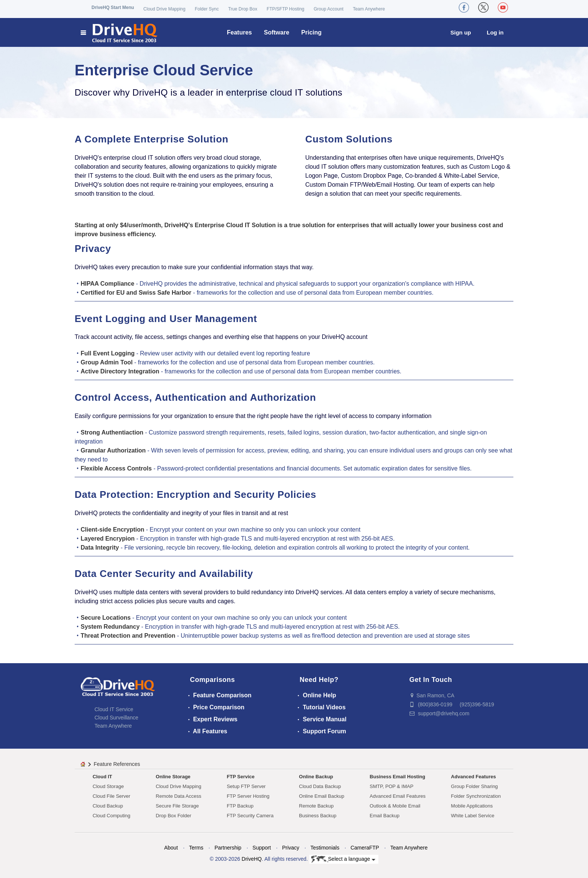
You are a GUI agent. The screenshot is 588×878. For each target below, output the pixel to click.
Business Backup (318, 816)
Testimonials (325, 848)
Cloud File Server (111, 796)
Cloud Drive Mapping (164, 9)
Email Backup (385, 816)
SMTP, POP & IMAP (392, 786)
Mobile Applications (472, 806)
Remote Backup (316, 806)
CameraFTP (365, 848)
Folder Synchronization (476, 796)
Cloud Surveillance (116, 718)
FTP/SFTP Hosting (285, 9)
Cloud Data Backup (320, 786)
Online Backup (316, 777)
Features (239, 32)
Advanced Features (474, 777)
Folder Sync (207, 9)
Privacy (291, 848)
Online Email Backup (322, 796)
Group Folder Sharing (475, 786)
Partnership (228, 848)
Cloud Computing (111, 816)
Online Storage (173, 777)
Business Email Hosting (397, 777)
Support (262, 848)
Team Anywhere (369, 9)
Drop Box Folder (173, 816)
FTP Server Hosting (248, 796)
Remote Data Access (178, 796)
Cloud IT (102, 777)
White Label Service (473, 816)
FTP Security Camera (250, 816)
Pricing (311, 32)
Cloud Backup (108, 806)
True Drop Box (243, 9)
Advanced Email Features (398, 796)
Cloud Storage (108, 786)
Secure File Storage (177, 806)
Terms (196, 848)
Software (277, 32)
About (171, 848)
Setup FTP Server (246, 786)
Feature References (117, 764)
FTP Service (241, 777)
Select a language (343, 859)
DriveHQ (252, 859)
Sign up (461, 32)
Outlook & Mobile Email (395, 806)
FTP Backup (240, 806)
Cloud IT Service (114, 709)
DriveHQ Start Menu (113, 7)
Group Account (329, 9)
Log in (495, 32)
